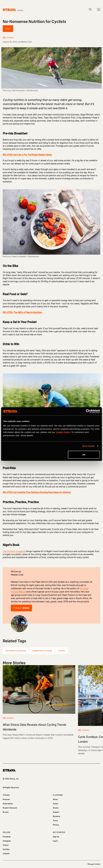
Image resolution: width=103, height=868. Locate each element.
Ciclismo (62, 651)
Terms (55, 821)
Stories (56, 808)
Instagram (7, 841)
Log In (55, 841)
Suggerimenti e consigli (42, 651)
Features (6, 799)
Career (56, 804)
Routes (6, 812)
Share (8, 29)
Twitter (6, 845)
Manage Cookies (94, 864)
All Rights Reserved (11, 788)
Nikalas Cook (26, 42)
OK (84, 455)
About (55, 799)
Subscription (8, 804)
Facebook (7, 837)
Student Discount (10, 808)
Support (56, 812)
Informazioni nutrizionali (16, 651)
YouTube (6, 849)
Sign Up (56, 837)
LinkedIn (6, 854)
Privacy (56, 825)
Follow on (21, 608)
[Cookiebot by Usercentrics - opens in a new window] (88, 411)
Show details (88, 446)
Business (56, 816)
